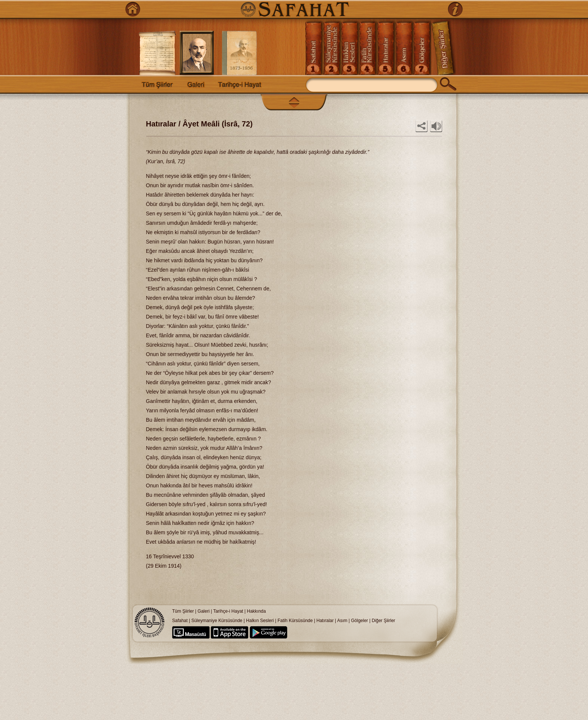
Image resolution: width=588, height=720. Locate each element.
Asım (343, 621)
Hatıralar (325, 621)
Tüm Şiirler (183, 611)
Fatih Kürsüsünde (295, 621)
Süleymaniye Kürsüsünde (217, 621)
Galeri (204, 611)
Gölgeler (359, 621)
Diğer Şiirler (383, 621)
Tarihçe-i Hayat (228, 611)
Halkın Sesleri (260, 621)
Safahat (180, 621)
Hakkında (256, 611)
